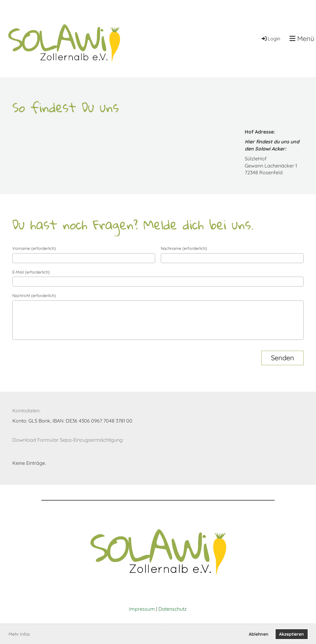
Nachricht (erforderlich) (34, 295)
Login (270, 39)
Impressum (142, 609)
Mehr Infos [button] (19, 634)
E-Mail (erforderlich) (31, 272)
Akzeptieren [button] (291, 634)
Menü (302, 39)
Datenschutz (173, 609)
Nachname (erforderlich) (184, 248)
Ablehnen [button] (259, 634)
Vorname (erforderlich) (34, 248)
